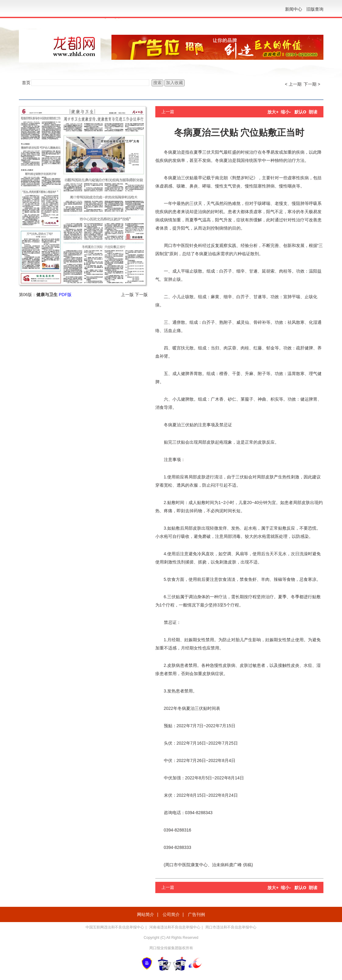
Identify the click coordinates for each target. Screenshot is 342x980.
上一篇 (168, 112)
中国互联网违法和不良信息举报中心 (115, 927)
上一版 (127, 295)
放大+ (273, 112)
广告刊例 (196, 914)
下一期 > (312, 84)
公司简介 (171, 914)
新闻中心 (294, 9)
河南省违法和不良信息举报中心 (175, 927)
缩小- (286, 112)
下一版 (141, 295)
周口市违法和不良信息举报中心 (231, 927)
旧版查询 (315, 9)
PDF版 (65, 295)
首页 (26, 83)
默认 (300, 112)
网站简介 (146, 914)
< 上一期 (293, 84)
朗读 (313, 112)
